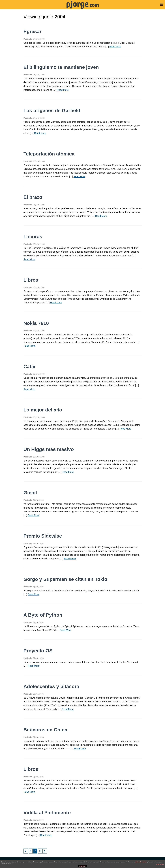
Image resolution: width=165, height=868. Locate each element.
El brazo (33, 197)
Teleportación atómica (49, 154)
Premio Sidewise (43, 536)
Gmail (30, 493)
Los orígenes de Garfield (52, 111)
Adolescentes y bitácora (51, 686)
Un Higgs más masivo (49, 449)
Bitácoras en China (45, 730)
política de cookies (141, 862)
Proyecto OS (38, 651)
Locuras (33, 237)
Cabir (30, 367)
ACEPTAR (82, 866)
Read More (115, 47)
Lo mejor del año (43, 410)
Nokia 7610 (36, 323)
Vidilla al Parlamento (47, 813)
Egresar (33, 31)
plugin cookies (160, 865)
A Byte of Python (43, 615)
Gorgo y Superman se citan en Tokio (65, 579)
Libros (31, 280)
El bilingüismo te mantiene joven (61, 67)
